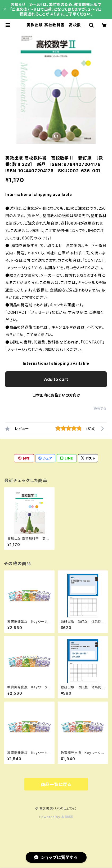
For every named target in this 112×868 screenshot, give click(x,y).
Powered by (56, 817)
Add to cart (56, 379)
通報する (100, 408)
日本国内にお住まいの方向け (56, 395)
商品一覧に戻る (56, 784)
